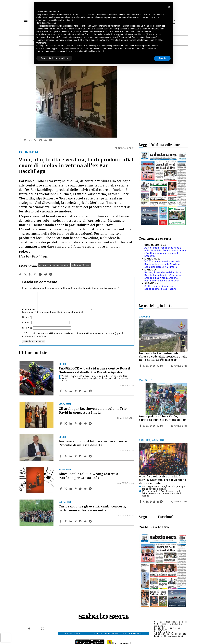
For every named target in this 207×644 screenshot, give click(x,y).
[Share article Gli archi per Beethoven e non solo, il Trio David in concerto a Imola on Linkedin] (71, 423)
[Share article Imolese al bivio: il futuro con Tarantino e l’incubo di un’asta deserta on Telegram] (91, 456)
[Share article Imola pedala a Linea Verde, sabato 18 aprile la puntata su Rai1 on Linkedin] (148, 426)
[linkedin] (30, 140)
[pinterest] (35, 140)
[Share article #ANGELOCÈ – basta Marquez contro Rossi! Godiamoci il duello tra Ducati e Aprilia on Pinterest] (76, 391)
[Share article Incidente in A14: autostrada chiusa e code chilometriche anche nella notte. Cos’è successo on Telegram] (162, 366)
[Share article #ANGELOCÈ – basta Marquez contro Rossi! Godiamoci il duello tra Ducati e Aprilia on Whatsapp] (81, 391)
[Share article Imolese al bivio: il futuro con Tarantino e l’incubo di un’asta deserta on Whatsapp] (81, 456)
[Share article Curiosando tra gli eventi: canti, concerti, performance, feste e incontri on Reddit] (86, 521)
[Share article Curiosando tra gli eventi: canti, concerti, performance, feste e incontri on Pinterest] (76, 521)
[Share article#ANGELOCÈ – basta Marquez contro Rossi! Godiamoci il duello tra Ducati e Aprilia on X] (66, 391)
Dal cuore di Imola (81, 265)
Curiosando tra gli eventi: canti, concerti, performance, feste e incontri (92, 508)
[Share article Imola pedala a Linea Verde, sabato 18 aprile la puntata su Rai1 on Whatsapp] (155, 426)
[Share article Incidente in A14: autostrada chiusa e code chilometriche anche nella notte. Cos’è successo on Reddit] (158, 366)
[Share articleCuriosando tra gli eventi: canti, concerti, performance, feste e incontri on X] (66, 521)
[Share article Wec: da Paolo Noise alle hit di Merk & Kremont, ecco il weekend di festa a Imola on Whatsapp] (155, 502)
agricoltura (45, 265)
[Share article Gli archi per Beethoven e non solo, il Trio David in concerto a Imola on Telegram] (91, 423)
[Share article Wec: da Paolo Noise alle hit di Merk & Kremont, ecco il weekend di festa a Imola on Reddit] (158, 502)
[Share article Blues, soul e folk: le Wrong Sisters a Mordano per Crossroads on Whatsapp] (81, 489)
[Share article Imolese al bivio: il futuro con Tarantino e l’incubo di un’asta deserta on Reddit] (86, 456)
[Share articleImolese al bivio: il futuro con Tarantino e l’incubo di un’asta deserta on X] (66, 456)
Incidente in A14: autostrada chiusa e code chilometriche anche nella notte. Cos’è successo (163, 357)
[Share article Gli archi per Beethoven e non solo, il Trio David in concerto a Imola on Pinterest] (76, 423)
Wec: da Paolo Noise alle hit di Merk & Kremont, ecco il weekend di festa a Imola (163, 480)
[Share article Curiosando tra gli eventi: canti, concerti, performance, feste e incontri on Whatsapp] (81, 521)
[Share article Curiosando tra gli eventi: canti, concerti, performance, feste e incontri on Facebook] (61, 521)
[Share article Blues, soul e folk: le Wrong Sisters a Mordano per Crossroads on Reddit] (86, 489)
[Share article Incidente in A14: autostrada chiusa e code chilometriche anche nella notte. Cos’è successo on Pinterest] (151, 366)
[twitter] (25, 140)
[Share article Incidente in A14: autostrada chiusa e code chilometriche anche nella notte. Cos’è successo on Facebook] (141, 366)
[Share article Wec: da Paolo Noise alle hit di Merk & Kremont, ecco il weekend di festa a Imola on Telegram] (162, 502)
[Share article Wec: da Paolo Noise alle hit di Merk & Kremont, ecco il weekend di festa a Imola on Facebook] (141, 502)
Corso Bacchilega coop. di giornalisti (171, 622)
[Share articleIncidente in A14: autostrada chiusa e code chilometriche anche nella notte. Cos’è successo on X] (144, 366)
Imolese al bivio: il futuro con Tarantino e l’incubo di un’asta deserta (93, 443)
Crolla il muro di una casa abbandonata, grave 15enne (160, 288)
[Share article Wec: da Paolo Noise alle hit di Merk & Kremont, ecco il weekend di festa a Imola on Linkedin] (148, 502)
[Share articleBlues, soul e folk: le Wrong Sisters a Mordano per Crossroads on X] (66, 489)
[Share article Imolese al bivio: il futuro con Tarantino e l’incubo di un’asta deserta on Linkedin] (71, 456)
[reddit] (46, 140)
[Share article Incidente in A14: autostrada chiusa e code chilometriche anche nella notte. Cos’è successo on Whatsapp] (155, 366)
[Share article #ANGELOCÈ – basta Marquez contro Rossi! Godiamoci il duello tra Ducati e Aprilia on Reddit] (86, 391)
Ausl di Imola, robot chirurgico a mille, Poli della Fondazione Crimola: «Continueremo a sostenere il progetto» (166, 252)
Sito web (27, 328)
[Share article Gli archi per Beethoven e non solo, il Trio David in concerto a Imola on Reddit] (86, 423)
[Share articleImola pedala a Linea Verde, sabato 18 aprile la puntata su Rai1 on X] (144, 426)
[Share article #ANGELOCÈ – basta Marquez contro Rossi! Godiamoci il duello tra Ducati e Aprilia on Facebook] (61, 391)
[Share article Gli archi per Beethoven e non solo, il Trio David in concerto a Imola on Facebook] (61, 423)
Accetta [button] (162, 58)
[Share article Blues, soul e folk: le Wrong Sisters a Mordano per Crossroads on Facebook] (61, 489)
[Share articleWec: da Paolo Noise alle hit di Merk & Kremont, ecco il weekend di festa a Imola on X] (144, 502)
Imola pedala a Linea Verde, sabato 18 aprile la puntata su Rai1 (163, 418)
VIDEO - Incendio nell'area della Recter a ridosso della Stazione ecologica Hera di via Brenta (162, 264)
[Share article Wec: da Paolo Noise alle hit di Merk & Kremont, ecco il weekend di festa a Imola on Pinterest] (151, 502)
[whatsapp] (40, 140)
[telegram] (51, 140)
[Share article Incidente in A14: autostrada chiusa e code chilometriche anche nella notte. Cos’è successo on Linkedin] (148, 366)
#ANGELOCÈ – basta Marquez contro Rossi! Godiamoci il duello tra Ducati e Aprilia (94, 370)
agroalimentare (61, 265)
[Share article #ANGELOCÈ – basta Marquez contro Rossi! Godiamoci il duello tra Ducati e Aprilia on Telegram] (91, 391)
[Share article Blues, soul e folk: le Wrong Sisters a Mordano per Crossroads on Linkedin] (71, 489)
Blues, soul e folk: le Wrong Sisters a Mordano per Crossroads (88, 476)
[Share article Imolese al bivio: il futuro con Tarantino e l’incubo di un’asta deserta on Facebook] (61, 456)
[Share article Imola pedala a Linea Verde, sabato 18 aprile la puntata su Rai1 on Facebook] (141, 426)
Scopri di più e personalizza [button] (54, 58)
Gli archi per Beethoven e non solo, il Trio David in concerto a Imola (93, 411)
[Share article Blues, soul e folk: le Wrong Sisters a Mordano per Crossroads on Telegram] (91, 489)
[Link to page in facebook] (29, 628)
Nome (27, 317)
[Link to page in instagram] (42, 628)
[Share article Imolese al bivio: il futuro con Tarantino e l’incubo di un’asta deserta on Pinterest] (76, 456)
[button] (169, 7)
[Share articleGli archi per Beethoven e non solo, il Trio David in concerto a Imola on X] (66, 423)
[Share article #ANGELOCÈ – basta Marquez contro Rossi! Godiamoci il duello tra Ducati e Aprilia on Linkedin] (71, 391)
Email (26, 323)
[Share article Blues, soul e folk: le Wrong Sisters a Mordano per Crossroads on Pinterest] (76, 489)
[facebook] (20, 140)
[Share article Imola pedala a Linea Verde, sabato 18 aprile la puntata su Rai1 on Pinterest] (151, 426)
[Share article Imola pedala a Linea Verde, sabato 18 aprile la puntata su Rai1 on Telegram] (162, 426)
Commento (29, 309)
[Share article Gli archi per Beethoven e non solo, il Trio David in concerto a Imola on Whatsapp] (81, 423)
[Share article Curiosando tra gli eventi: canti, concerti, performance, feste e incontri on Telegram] (91, 521)
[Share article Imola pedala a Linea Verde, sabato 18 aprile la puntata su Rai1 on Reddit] (158, 426)
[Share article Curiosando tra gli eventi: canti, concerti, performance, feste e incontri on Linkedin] (71, 521)
